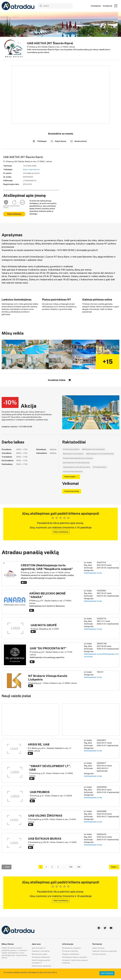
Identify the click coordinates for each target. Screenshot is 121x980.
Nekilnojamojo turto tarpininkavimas (100, 454)
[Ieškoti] (55, 6)
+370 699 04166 (30, 166)
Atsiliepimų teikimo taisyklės (75, 957)
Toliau (114, 867)
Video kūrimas (98, 948)
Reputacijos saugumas (42, 966)
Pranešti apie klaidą (72, 491)
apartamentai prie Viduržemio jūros (76, 463)
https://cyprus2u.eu (31, 170)
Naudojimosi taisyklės (72, 948)
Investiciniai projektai (71, 449)
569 (79, 867)
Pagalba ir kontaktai (41, 951)
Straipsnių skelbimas (41, 957)
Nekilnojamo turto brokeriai (73, 454)
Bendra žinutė (78, 141)
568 (71, 867)
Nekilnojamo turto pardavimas (93, 449)
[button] (116, 6)
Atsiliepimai (96, 6)
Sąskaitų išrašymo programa (105, 951)
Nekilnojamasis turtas (93, 573)
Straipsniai (107, 6)
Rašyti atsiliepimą (14, 214)
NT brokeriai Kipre (100, 467)
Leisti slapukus (107, 973)
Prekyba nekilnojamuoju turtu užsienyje (78, 458)
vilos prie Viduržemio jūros (73, 472)
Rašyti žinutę (58, 141)
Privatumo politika (70, 951)
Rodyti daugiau (71, 477)
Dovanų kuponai (99, 954)
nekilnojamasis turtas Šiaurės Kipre (76, 467)
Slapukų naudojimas (71, 954)
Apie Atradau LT (39, 948)
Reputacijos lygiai (39, 954)
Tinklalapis (39, 141)
